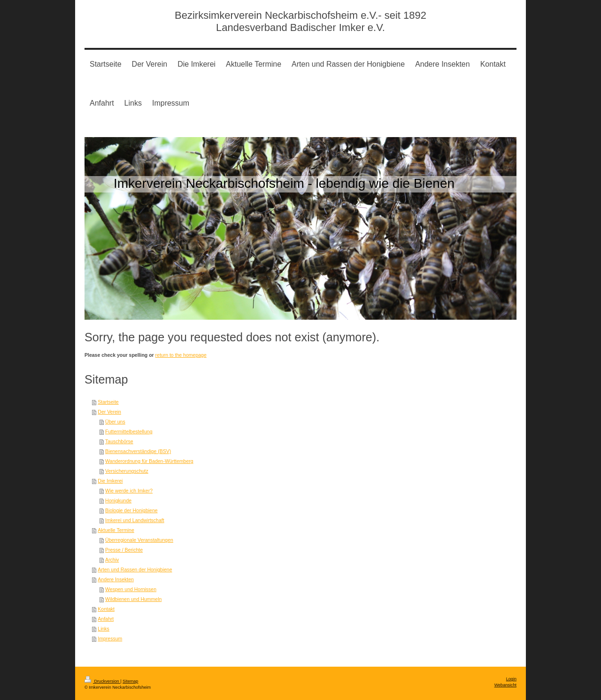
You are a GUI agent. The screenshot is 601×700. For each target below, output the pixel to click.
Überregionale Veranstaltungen (139, 540)
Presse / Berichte (124, 550)
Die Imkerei (110, 481)
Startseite (108, 402)
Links (104, 629)
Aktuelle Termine (116, 530)
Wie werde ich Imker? (129, 491)
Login (511, 679)
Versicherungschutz (127, 471)
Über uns (115, 422)
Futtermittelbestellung (129, 431)
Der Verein (109, 412)
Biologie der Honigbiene (131, 510)
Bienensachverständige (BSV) (138, 451)
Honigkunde (118, 500)
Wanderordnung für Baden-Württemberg (149, 461)
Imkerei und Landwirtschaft (135, 520)
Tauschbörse (119, 441)
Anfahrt (106, 619)
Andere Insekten (116, 579)
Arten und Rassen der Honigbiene (135, 569)
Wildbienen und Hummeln (133, 599)
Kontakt (106, 609)
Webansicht (505, 685)
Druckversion (102, 681)
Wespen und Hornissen (131, 589)
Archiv (112, 560)
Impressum (110, 638)
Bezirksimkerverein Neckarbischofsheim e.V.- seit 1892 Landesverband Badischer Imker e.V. (300, 21)
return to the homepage (181, 355)
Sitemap (130, 681)
